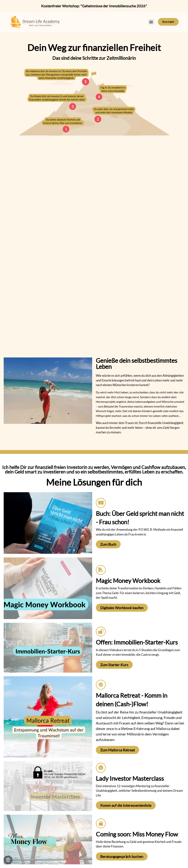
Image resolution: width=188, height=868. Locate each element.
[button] (151, 22)
